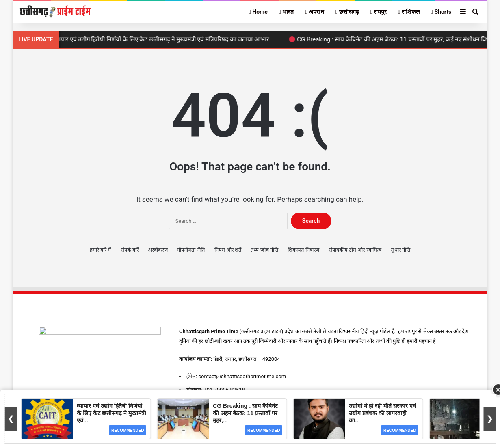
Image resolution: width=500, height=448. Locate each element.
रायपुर (379, 12)
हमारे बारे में (100, 250)
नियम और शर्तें (228, 250)
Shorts (441, 12)
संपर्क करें (130, 250)
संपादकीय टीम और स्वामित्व (355, 250)
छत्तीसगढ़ (347, 12)
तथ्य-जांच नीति (264, 250)
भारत (287, 12)
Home (258, 12)
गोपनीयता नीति (191, 250)
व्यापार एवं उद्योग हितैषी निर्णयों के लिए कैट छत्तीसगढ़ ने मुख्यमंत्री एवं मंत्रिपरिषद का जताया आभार (163, 39)
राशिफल (409, 12)
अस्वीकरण (158, 250)
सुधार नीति (400, 250)
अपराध (315, 12)
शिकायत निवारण (303, 250)
